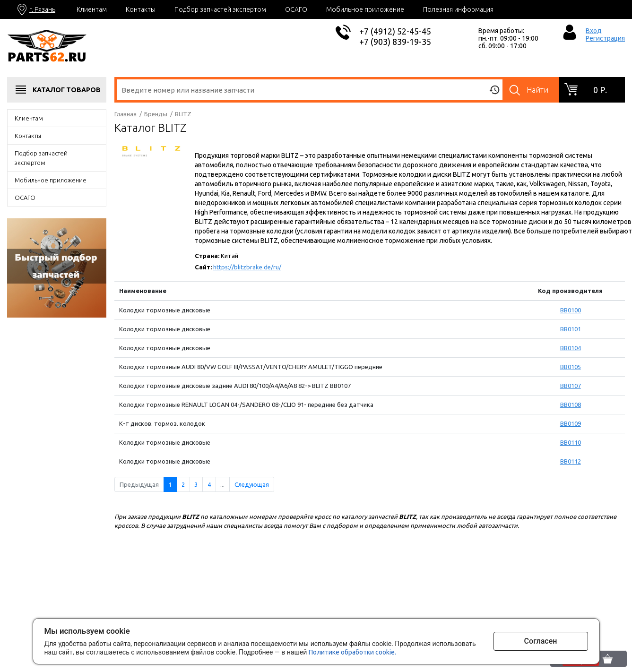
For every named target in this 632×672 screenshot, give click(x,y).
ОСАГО (296, 9)
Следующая (252, 484)
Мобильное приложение (365, 9)
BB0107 (571, 386)
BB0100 (571, 310)
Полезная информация (458, 9)
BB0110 (571, 442)
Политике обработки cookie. (352, 652)
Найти (537, 90)
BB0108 (571, 405)
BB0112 (571, 461)
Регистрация (605, 38)
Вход (594, 31)
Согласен (541, 641)
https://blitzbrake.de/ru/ (247, 267)
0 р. (600, 90)
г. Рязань (42, 9)
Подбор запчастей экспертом (220, 9)
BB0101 (571, 329)
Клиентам (92, 9)
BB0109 (571, 423)
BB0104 (571, 348)
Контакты (141, 9)
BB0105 (571, 367)
